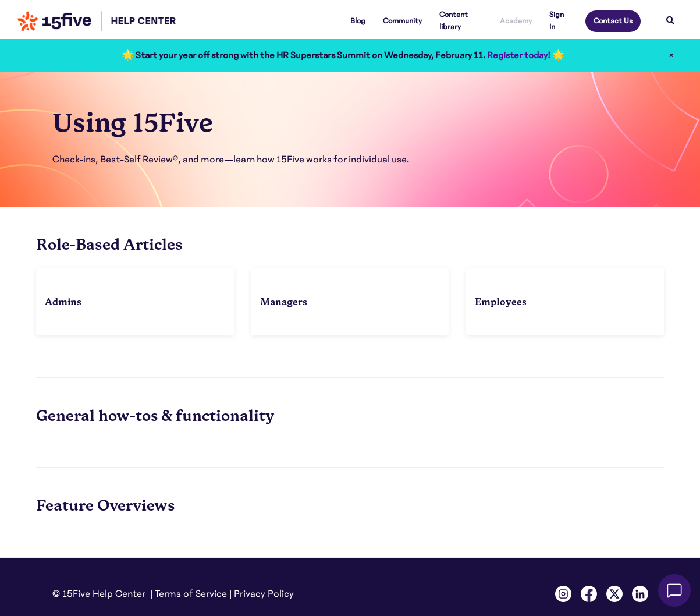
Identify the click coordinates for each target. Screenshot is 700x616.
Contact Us (613, 21)
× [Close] (671, 55)
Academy (516, 21)
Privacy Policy (264, 594)
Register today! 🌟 (526, 55)
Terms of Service (191, 594)
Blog (358, 21)
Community (402, 21)
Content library (454, 21)
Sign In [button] (557, 21)
